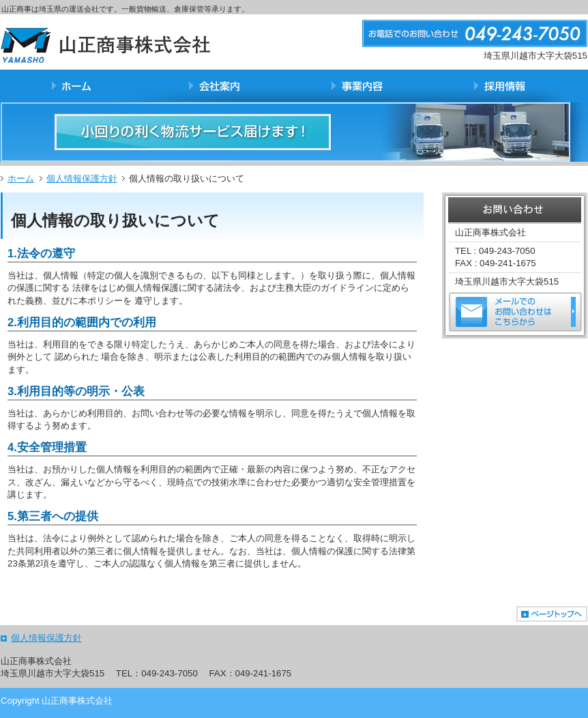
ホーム (21, 178)
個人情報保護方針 (82, 178)
